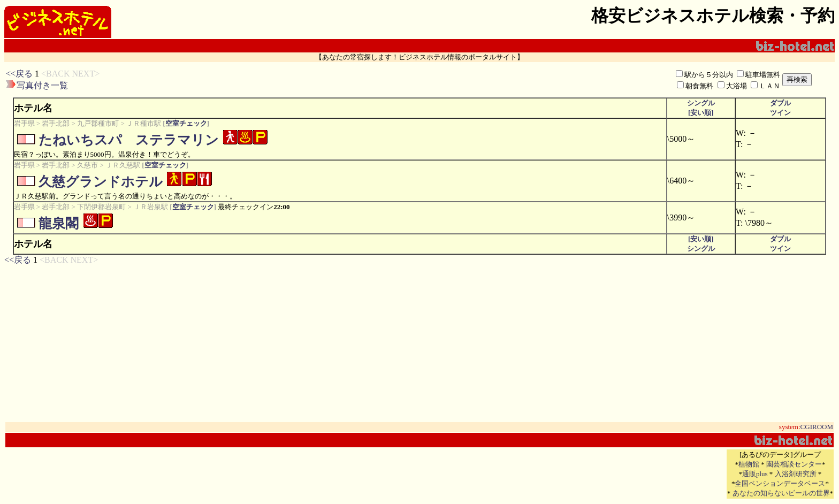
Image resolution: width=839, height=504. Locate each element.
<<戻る (19, 74)
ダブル (780, 103)
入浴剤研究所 (796, 474)
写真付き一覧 (42, 85)
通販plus (755, 474)
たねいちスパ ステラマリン (129, 140)
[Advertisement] (294, 80)
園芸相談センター (794, 464)
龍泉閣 (59, 223)
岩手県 (24, 123)
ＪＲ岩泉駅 (151, 207)
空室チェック (186, 123)
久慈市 (87, 165)
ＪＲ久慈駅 (123, 165)
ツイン (780, 113)
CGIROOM (817, 427)
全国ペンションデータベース (780, 483)
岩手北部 (56, 123)
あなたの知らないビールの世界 (781, 493)
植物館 (749, 464)
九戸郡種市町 (98, 123)
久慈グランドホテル (101, 182)
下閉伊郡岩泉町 (101, 207)
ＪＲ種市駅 (144, 123)
